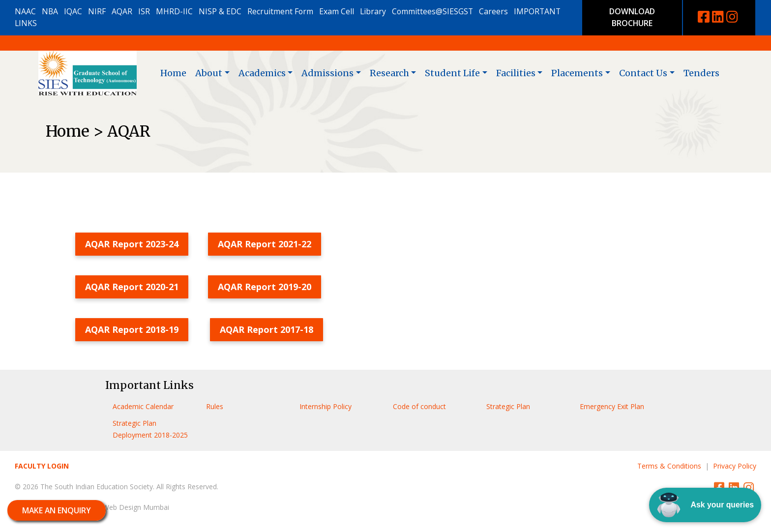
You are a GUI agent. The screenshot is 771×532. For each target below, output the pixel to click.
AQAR (122, 11)
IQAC (73, 11)
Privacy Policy (735, 466)
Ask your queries (705, 505)
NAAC (25, 11)
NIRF (97, 11)
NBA (50, 11)
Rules (215, 406)
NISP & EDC (220, 11)
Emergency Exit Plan (612, 406)
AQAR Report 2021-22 (265, 244)
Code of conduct (419, 406)
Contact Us (643, 73)
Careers (493, 11)
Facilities (516, 73)
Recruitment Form (280, 11)
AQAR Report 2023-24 (132, 244)
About (209, 73)
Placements (577, 73)
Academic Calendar (143, 406)
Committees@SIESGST (432, 11)
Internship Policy (326, 406)
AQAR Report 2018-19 (132, 329)
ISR (144, 11)
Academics (262, 73)
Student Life (452, 73)
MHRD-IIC (174, 11)
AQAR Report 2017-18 (267, 329)
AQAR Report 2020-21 (132, 287)
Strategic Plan (508, 406)
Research (389, 73)
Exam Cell (337, 11)
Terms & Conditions (669, 466)
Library (373, 11)
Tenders (701, 73)
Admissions (327, 73)
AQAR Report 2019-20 (265, 287)
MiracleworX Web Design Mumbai (115, 507)
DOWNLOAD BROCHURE (632, 17)
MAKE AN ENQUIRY (57, 510)
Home (173, 73)
